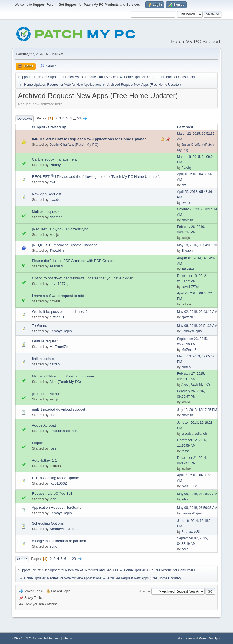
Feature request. (45, 341)
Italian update (43, 359)
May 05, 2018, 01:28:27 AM (197, 494)
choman (56, 217)
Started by (57, 127)
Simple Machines (49, 638)
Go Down (25, 119)
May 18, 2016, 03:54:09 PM (197, 245)
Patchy (55, 165)
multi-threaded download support (59, 409)
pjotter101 (58, 317)
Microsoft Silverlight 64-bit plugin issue (63, 376)
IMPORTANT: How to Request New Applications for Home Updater (89, 139)
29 (79, 118)
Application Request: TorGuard (57, 507)
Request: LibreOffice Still (52, 493)
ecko (53, 546)
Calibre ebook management (54, 159)
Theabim (57, 251)
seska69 (56, 266)
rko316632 (58, 483)
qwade (55, 200)
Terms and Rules (195, 638)
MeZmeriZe (59, 347)
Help (179, 638)
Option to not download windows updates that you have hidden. (83, 278)
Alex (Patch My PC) (65, 382)
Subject (39, 127)
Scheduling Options (48, 523)
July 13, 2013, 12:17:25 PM (197, 410)
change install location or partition (59, 541)
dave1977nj (59, 284)
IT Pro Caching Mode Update (56, 478)
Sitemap (68, 638)
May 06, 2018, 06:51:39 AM (197, 326)
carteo (55, 364)
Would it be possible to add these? (60, 312)
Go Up (22, 559)
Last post (185, 127)
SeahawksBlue (62, 529)
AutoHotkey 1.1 (44, 460)
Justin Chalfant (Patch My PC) (74, 144)
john (53, 499)
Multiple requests (46, 212)
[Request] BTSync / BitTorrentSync (60, 229)
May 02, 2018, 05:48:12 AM (197, 312)
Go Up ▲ (215, 638)
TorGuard (40, 326)
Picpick (38, 443)
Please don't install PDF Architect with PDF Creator (73, 261)
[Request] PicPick (46, 394)
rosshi (54, 448)
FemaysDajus (61, 331)
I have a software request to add (58, 296)
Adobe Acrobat (44, 425)
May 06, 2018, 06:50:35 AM (197, 508)
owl (52, 182)
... (75, 118)
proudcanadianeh (64, 431)
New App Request (47, 194)
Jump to (145, 591)
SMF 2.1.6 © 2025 (24, 638)
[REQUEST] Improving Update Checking (65, 245)
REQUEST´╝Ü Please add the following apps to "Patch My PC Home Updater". (96, 177)
